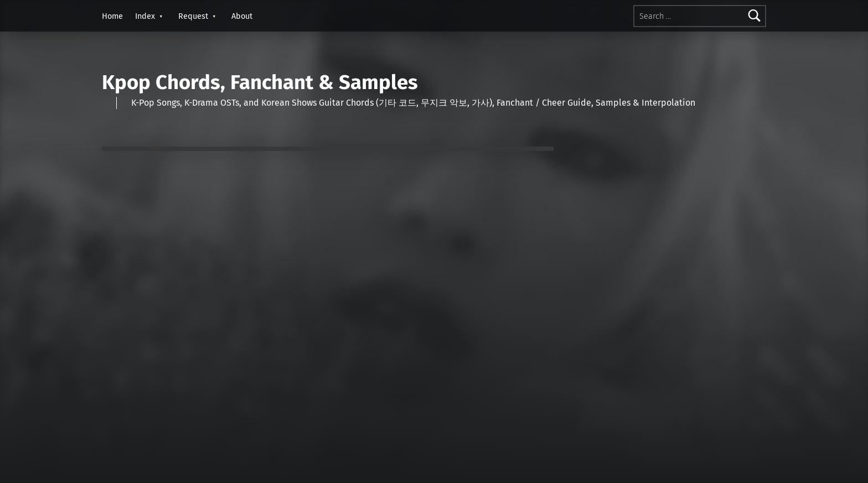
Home (112, 16)
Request (193, 16)
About (242, 16)
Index (145, 16)
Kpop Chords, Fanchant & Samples (260, 82)
